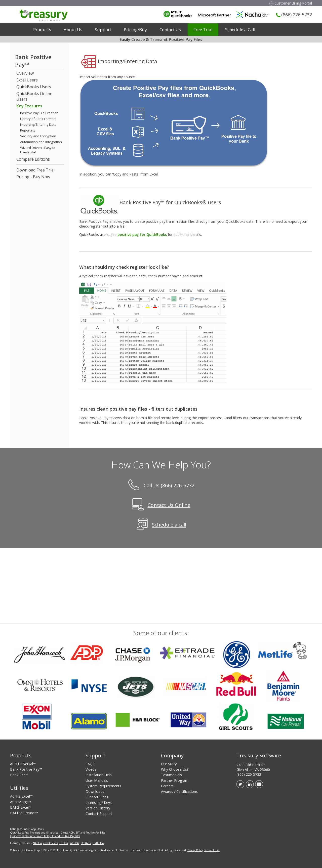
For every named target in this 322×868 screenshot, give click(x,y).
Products (42, 30)
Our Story (169, 764)
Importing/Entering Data (38, 124)
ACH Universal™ (23, 764)
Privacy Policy (195, 850)
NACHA (37, 843)
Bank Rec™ (19, 775)
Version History (98, 808)
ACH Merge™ (21, 802)
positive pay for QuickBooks (142, 234)
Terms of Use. (212, 850)
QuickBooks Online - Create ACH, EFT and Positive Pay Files (45, 836)
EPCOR (64, 843)
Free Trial (203, 30)
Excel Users (27, 80)
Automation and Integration (41, 142)
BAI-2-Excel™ (21, 807)
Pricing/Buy (135, 30)
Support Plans (97, 797)
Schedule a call (169, 525)
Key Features (29, 106)
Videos (91, 769)
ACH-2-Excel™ (21, 796)
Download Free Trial (35, 170)
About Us (73, 30)
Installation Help (99, 775)
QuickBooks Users (34, 87)
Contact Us (170, 30)
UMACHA (98, 843)
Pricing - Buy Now (33, 177)
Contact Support (99, 814)
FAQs (90, 764)
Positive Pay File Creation (39, 113)
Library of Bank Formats (38, 119)
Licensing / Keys (99, 802)
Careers (167, 786)
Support (103, 30)
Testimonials (171, 775)
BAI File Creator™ (24, 813)
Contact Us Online (169, 505)
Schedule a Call (240, 30)
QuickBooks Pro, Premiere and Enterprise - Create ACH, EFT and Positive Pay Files (58, 833)
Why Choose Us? (175, 769)
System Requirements (103, 786)
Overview (25, 73)
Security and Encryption (38, 136)
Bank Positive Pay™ (26, 769)
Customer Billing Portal (291, 3)
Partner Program (175, 780)
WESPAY (74, 843)
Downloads (95, 791)
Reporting (28, 130)
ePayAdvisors (51, 843)
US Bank (86, 843)
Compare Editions (33, 159)
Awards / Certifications (179, 791)
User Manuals (97, 780)
